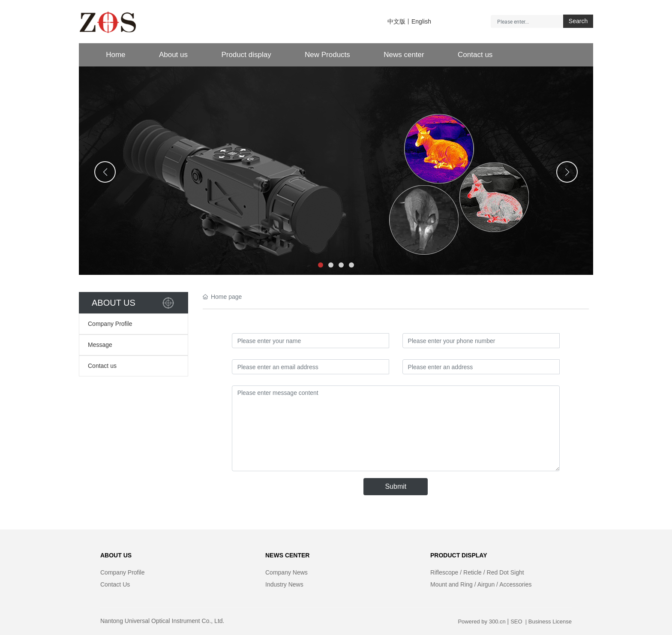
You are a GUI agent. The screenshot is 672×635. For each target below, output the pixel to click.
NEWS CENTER (287, 555)
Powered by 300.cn (481, 621)
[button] (321, 265)
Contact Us (115, 584)
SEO (517, 621)
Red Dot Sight (505, 572)
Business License (550, 621)
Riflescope (444, 572)
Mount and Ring (451, 584)
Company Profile (110, 324)
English (421, 21)
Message (100, 345)
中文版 (396, 21)
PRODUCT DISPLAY (459, 555)
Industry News (284, 584)
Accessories (515, 584)
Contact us (102, 366)
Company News (286, 572)
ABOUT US (116, 555)
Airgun (486, 584)
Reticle (472, 572)
